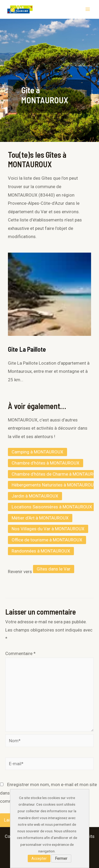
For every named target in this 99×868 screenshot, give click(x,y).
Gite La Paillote (27, 349)
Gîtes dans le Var (54, 569)
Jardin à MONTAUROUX (35, 496)
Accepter (39, 858)
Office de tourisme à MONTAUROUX (47, 540)
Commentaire (20, 653)
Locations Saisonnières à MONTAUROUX (52, 507)
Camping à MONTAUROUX (37, 452)
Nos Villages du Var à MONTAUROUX (48, 529)
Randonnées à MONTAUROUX (41, 551)
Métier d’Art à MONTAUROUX (40, 518)
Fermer (61, 858)
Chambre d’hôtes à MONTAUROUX (46, 463)
